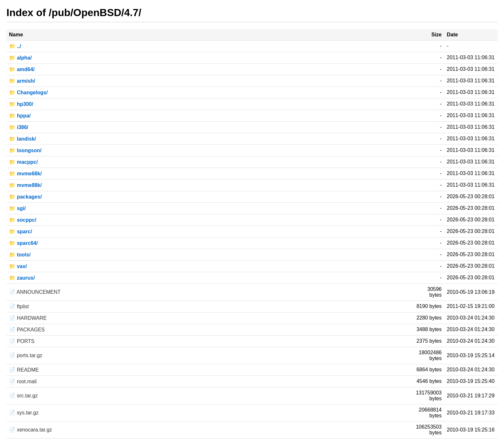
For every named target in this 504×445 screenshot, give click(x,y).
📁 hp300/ (21, 104)
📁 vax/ (18, 266)
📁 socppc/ (23, 220)
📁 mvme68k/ (25, 174)
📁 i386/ (19, 127)
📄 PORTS (22, 341)
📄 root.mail (23, 381)
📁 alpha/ (20, 58)
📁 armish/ (22, 81)
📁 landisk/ (22, 139)
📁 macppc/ (23, 162)
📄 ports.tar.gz (26, 355)
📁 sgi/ (17, 208)
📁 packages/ (25, 197)
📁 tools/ (20, 255)
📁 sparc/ (21, 232)
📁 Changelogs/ (28, 93)
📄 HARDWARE (28, 318)
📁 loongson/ (25, 150)
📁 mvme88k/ (25, 185)
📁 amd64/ (22, 69)
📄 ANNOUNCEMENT (35, 292)
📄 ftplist (19, 306)
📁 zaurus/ (22, 278)
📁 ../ (15, 46)
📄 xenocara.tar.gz (31, 430)
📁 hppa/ (20, 116)
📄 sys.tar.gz (24, 413)
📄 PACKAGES (27, 330)
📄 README (24, 370)
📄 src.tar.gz (23, 396)
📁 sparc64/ (23, 243)
